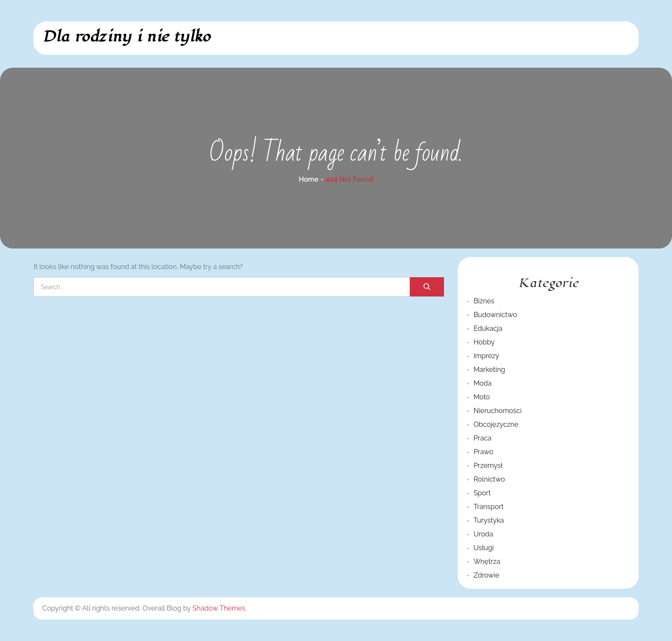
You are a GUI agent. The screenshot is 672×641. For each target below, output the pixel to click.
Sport (482, 493)
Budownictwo (495, 315)
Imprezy (486, 356)
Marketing (489, 370)
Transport (489, 507)
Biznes (484, 301)
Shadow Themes (219, 608)
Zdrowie (486, 575)
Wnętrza (487, 562)
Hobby (484, 342)
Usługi (484, 548)
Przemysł (488, 466)
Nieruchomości (498, 411)
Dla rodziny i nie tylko (126, 37)
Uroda (483, 534)
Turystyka (489, 520)
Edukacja (488, 328)
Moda (483, 383)
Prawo (483, 452)
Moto (482, 397)
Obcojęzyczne (496, 424)
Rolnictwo (489, 479)
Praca (483, 438)
